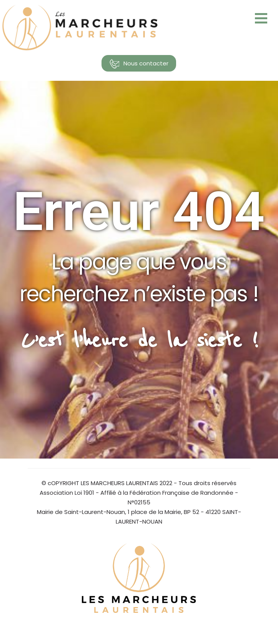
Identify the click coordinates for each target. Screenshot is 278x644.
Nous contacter (139, 64)
